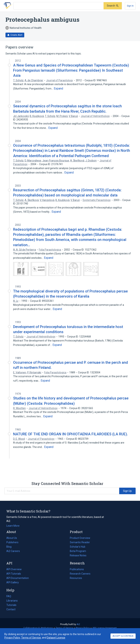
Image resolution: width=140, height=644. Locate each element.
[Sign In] (130, 6)
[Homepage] (7, 6)
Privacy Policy (83, 628)
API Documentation (18, 578)
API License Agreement (105, 628)
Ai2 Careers (13, 551)
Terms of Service (64, 628)
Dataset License (56, 638)
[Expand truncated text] (58, 89)
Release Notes (78, 555)
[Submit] (113, 6)
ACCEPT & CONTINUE (123, 636)
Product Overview (80, 538)
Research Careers (80, 574)
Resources (76, 578)
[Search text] (59, 6)
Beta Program (78, 551)
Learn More (13, 526)
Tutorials (11, 605)
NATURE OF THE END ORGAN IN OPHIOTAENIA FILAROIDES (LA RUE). (71, 434)
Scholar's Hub (78, 547)
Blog (10, 547)
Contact (11, 609)
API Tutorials (14, 574)
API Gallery (13, 582)
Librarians (12, 601)
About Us (12, 538)
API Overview (14, 569)
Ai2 (78, 624)
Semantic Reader (80, 542)
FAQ (9, 596)
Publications (77, 569)
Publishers (12, 542)
